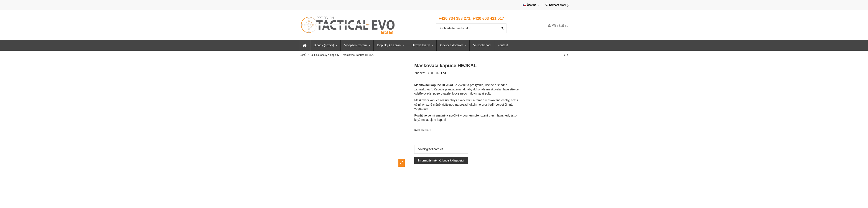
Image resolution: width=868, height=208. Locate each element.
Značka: (420, 73)
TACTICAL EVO (437, 73)
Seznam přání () (557, 5)
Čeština (532, 5)
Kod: (417, 130)
